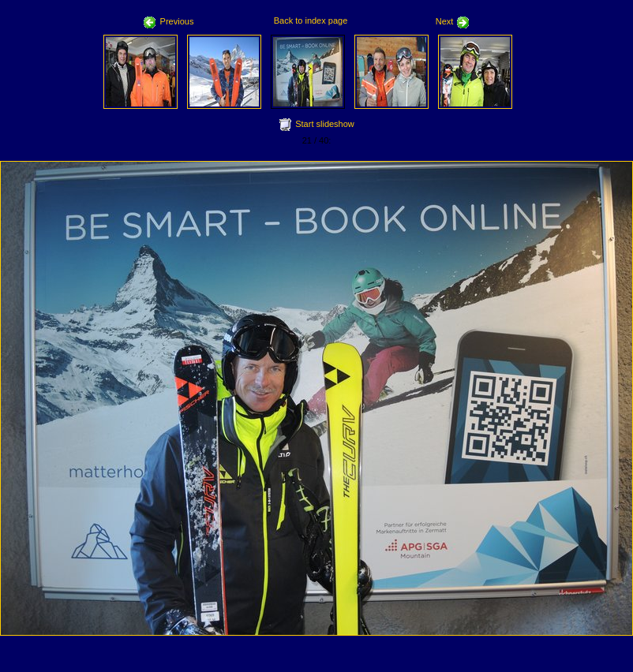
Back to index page (311, 21)
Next (453, 21)
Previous (169, 21)
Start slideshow (325, 124)
